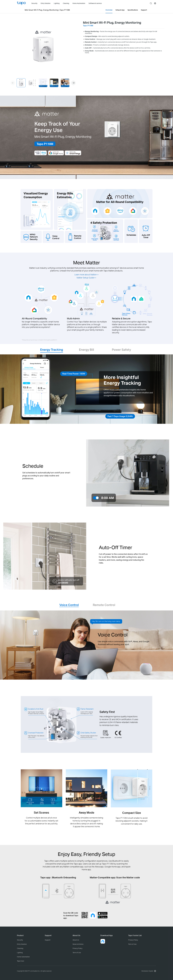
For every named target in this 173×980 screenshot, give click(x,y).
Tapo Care (21, 961)
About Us (76, 940)
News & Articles (78, 944)
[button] (73, 83)
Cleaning (20, 948)
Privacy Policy (77, 948)
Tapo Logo (21, 3)
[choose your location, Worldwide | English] (148, 971)
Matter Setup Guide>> (86, 278)
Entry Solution (22, 944)
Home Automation (23, 957)
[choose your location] (155, 3)
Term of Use (77, 953)
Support (48, 940)
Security (20, 940)
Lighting (20, 953)
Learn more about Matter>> (87, 275)
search (151, 3)
